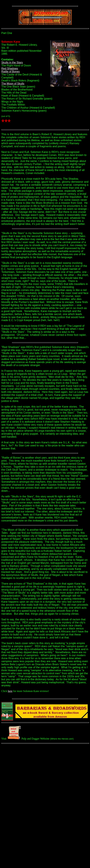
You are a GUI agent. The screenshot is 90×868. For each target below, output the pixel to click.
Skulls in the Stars (12, 62)
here (10, 691)
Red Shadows (10, 69)
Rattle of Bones (10, 72)
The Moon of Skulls (13, 84)
